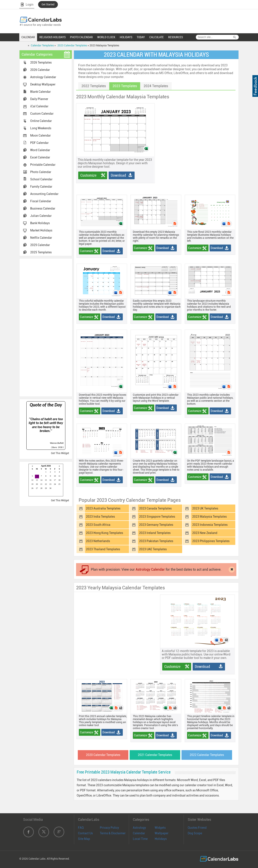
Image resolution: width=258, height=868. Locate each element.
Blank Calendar (40, 92)
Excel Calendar (40, 157)
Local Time (140, 839)
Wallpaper (162, 833)
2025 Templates (41, 252)
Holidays (161, 839)
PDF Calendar (39, 143)
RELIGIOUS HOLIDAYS (52, 37)
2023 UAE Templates (153, 549)
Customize (88, 175)
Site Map (84, 839)
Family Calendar (41, 187)
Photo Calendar (41, 172)
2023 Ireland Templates (155, 533)
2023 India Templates (100, 517)
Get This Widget (60, 453)
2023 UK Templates (205, 508)
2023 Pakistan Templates (156, 541)
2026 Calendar (40, 70)
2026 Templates (41, 62)
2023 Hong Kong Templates (104, 533)
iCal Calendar (39, 106)
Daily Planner (39, 99)
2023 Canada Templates (155, 508)
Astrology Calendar (43, 77)
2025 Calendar (40, 245)
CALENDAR (28, 37)
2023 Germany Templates (156, 525)
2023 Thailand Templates (103, 549)
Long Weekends (41, 128)
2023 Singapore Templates (157, 517)
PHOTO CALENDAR (81, 37)
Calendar (139, 833)
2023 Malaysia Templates (209, 517)
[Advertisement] (46, 327)
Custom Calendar (42, 114)
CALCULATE (157, 37)
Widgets (160, 828)
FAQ (81, 828)
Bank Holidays (40, 223)
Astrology (139, 828)
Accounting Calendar (44, 194)
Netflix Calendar (41, 238)
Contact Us (85, 833)
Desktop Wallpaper (43, 84)
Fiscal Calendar (41, 201)
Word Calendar (40, 150)
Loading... (46, 480)
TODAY (141, 37)
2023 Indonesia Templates (210, 525)
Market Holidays (41, 230)
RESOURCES (175, 37)
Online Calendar (41, 121)
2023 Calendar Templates (72, 46)
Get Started (48, 5)
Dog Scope (195, 833)
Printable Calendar (43, 165)
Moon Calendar (40, 135)
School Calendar (41, 179)
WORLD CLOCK (106, 37)
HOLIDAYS (126, 37)
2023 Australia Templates (103, 508)
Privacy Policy (109, 828)
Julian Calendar (41, 216)
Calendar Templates (42, 46)
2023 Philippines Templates (211, 541)
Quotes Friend (197, 828)
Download (118, 175)
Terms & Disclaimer (113, 833)
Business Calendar (43, 208)
